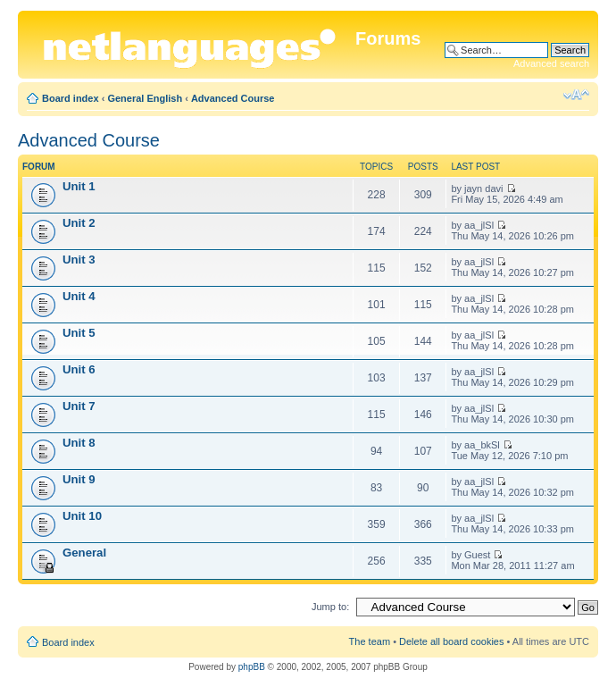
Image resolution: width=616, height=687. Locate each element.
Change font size (576, 95)
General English (145, 98)
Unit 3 (79, 260)
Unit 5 (79, 333)
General (84, 553)
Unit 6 (79, 369)
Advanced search (551, 63)
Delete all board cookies (451, 641)
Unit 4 (79, 296)
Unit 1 (79, 186)
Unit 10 (82, 516)
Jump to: (330, 607)
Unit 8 (79, 443)
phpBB (252, 667)
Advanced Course (233, 98)
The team (370, 641)
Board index (71, 98)
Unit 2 (79, 223)
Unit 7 (79, 406)
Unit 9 (79, 479)
